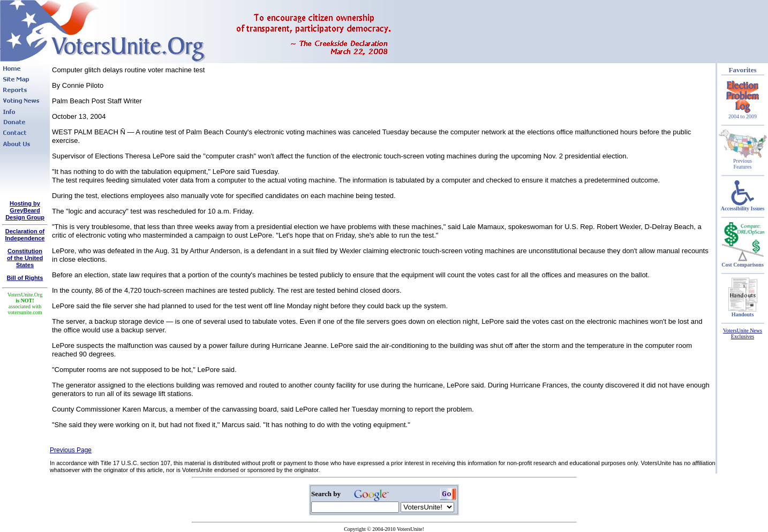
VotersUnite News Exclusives (743, 333)
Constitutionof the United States (25, 258)
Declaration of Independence (25, 235)
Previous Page (71, 450)
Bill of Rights (25, 278)
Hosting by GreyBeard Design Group (25, 210)
